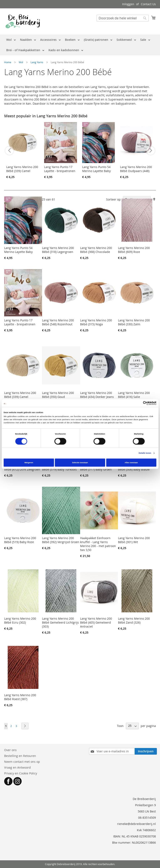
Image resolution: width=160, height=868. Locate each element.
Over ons (10, 750)
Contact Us (148, 4)
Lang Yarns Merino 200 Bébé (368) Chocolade (96, 250)
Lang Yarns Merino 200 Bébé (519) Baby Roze (20, 540)
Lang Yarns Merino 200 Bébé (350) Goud (58, 395)
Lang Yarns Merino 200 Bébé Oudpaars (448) (136, 169)
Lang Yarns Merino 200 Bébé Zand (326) (134, 620)
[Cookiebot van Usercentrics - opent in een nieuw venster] (138, 403)
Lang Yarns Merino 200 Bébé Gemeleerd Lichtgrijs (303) (60, 622)
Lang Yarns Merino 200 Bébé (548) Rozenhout (58, 322)
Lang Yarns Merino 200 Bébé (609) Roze (134, 250)
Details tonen (145, 453)
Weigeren (29, 463)
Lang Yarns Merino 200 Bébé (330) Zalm (134, 322)
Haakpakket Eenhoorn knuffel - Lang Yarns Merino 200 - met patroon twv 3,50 (98, 544)
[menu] (80, 45)
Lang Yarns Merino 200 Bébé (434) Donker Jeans (97, 395)
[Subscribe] (146, 751)
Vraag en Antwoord (17, 767)
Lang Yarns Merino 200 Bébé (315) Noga (96, 322)
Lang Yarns (37, 62)
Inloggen (128, 4)
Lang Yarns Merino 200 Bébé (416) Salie (134, 395)
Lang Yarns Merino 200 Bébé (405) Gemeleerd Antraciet (96, 622)
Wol (21, 62)
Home (8, 62)
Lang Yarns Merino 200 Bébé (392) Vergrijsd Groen (61, 540)
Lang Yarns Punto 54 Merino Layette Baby (96, 169)
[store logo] (23, 21)
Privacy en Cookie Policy (21, 773)
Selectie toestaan (80, 463)
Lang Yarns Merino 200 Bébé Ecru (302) (20, 620)
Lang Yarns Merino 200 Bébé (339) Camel (22, 169)
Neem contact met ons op (22, 762)
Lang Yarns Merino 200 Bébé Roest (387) (20, 697)
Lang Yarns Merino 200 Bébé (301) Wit (134, 540)
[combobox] (123, 18)
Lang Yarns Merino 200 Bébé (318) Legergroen (58, 250)
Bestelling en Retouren (20, 756)
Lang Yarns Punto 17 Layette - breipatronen (60, 169)
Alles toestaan (131, 463)
